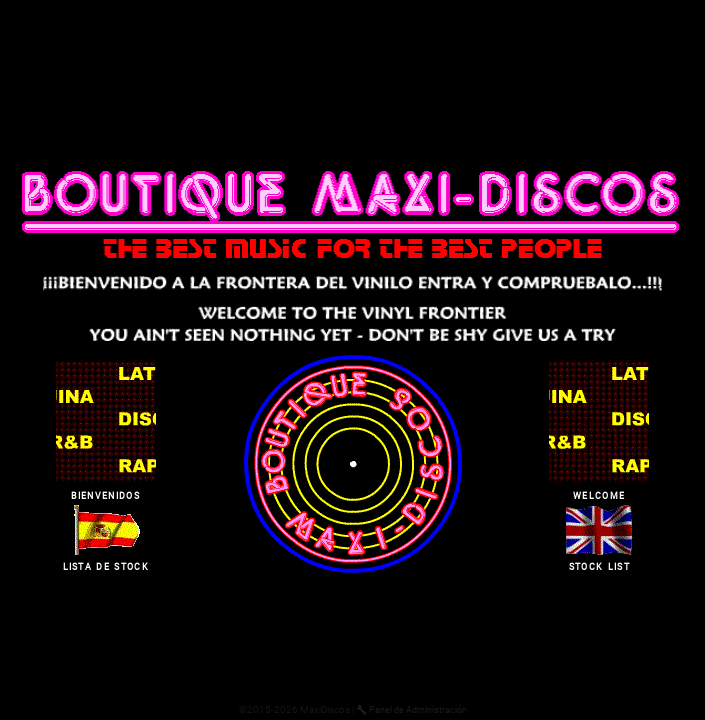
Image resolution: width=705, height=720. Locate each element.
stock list (599, 565)
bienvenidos (105, 494)
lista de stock (106, 565)
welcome (599, 494)
